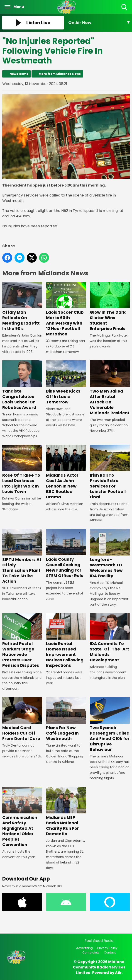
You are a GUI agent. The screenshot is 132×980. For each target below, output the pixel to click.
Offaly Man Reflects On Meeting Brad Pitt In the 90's (22, 306)
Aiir (118, 973)
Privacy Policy (107, 948)
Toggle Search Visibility (125, 7)
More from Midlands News (60, 74)
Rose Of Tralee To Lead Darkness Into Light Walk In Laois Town (22, 469)
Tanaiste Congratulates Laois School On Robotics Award (22, 385)
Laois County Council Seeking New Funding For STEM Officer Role (66, 554)
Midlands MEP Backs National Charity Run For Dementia (66, 811)
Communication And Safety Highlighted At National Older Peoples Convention (22, 817)
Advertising (84, 948)
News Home (19, 74)
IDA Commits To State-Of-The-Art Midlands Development (110, 638)
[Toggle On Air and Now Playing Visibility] (99, 23)
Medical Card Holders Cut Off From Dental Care (22, 719)
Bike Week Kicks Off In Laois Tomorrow (66, 382)
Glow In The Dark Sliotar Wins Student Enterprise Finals (110, 306)
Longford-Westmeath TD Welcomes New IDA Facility (110, 554)
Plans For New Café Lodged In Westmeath (66, 719)
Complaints (91, 952)
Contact (110, 952)
